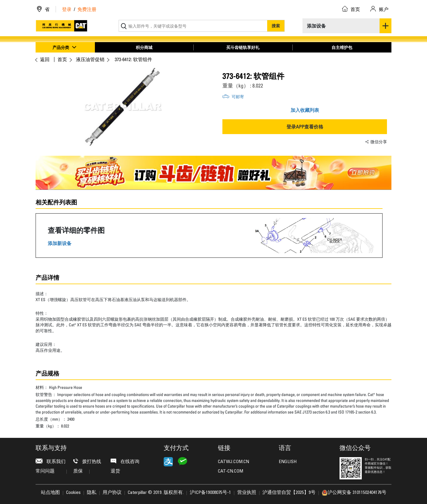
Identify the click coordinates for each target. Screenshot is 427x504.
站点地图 (50, 493)
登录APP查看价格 (305, 127)
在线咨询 (125, 461)
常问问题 (51, 471)
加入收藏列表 (305, 110)
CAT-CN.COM (231, 471)
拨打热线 (87, 461)
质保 (81, 471)
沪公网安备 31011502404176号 (354, 493)
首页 (62, 59)
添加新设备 (60, 243)
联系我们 (51, 461)
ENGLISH (288, 462)
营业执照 (247, 493)
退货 (115, 471)
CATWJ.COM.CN (234, 462)
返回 (44, 59)
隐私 (92, 493)
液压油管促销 (90, 59)
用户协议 (112, 493)
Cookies (73, 493)
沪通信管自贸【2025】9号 (289, 493)
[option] (122, 107)
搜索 (276, 26)
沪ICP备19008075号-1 (210, 493)
